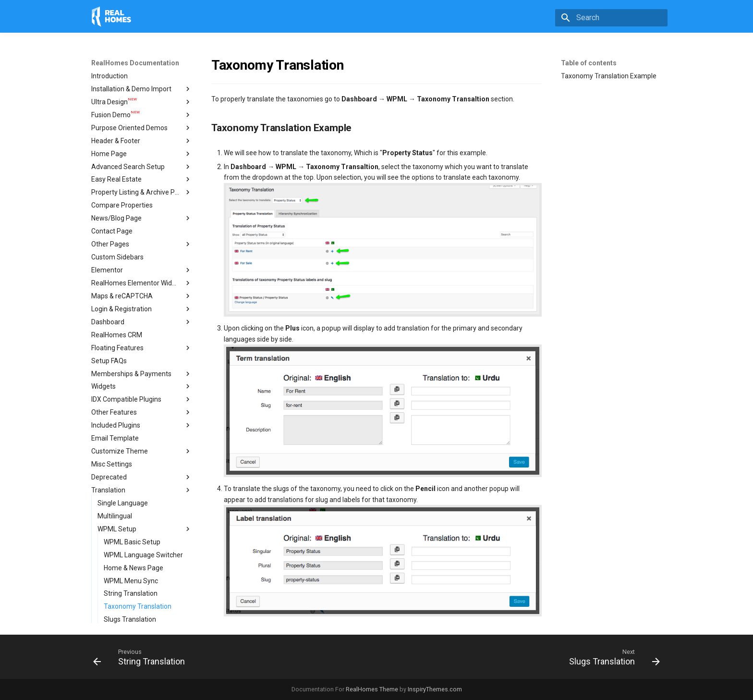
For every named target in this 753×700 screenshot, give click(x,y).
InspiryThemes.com (435, 689)
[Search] (611, 18)
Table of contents (589, 63)
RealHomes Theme (372, 689)
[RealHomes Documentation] (111, 16)
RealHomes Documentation (135, 63)
